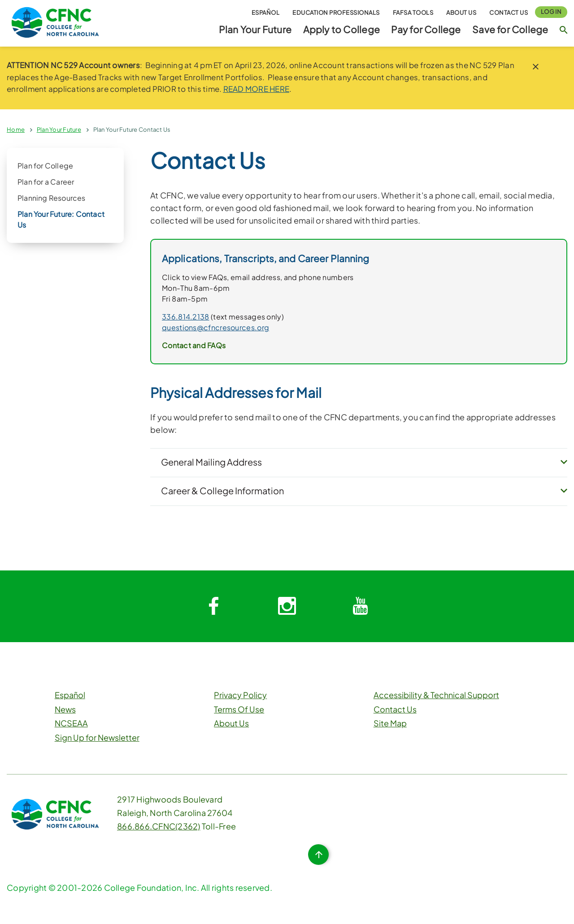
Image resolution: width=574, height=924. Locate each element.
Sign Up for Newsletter (97, 738)
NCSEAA (71, 724)
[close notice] (536, 67)
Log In (551, 12)
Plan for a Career (46, 182)
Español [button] (266, 13)
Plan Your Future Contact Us (132, 130)
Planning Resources (52, 198)
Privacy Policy (240, 696)
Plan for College (45, 166)
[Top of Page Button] (318, 855)
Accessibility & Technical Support (436, 696)
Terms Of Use (239, 710)
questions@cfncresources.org (215, 327)
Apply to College (341, 29)
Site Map (390, 724)
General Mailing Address (211, 462)
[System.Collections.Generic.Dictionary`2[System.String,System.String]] (213, 607)
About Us (461, 13)
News (65, 710)
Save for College (510, 29)
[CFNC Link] (55, 21)
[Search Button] (563, 30)
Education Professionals (336, 13)
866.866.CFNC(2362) (159, 827)
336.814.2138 (186, 317)
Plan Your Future (255, 29)
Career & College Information (222, 491)
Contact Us (509, 13)
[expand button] (564, 463)
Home (16, 130)
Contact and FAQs (194, 345)
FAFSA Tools (413, 13)
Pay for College (426, 29)
